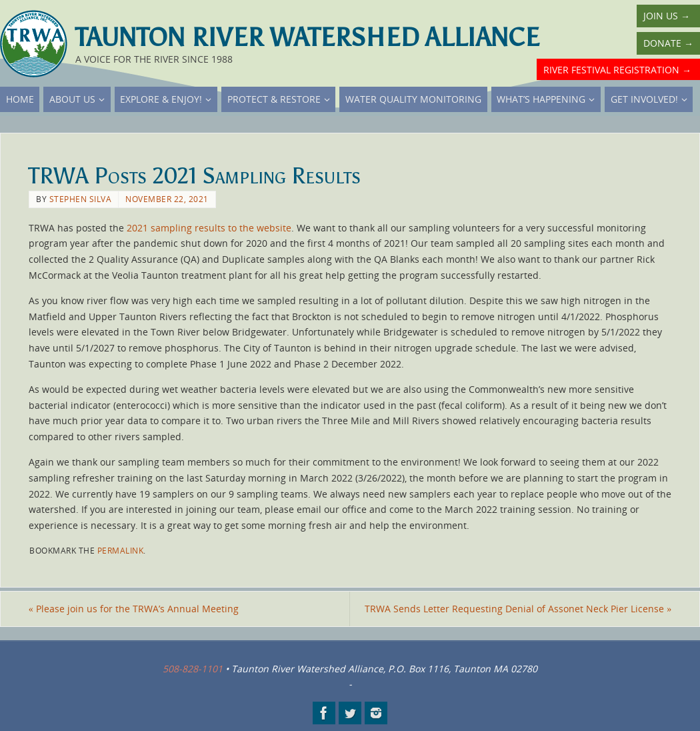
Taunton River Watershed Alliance (307, 37)
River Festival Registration (617, 70)
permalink (121, 550)
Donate (668, 43)
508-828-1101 (193, 669)
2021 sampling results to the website (209, 228)
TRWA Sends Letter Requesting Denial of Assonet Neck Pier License (518, 609)
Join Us (667, 16)
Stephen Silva (81, 199)
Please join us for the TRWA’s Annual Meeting (134, 609)
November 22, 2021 (167, 199)
